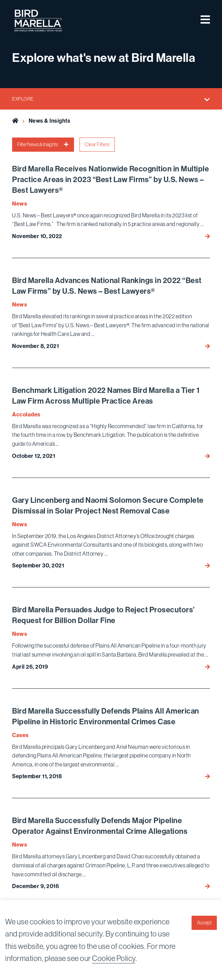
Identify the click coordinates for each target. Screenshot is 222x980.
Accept (204, 923)
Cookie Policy (114, 958)
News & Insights (50, 121)
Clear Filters (97, 144)
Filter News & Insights (43, 144)
